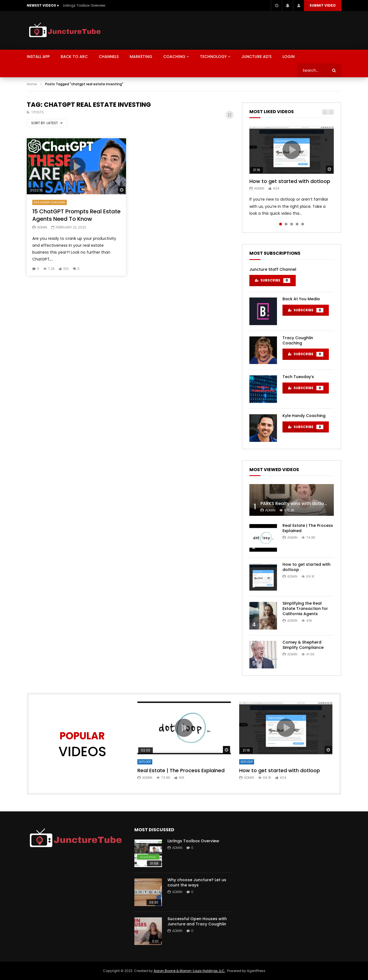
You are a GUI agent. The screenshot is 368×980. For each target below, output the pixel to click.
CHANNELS (109, 57)
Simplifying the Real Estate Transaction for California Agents (305, 609)
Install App (38, 57)
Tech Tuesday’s (298, 377)
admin (42, 227)
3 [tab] (292, 224)
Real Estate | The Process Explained (308, 528)
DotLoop (145, 762)
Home (32, 84)
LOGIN (289, 57)
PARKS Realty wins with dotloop (295, 504)
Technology (213, 57)
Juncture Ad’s (256, 57)
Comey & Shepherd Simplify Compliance (303, 645)
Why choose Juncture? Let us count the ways (197, 882)
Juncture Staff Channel (273, 269)
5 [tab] (303, 224)
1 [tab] (281, 224)
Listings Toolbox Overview (84, 5)
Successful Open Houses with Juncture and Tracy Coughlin (197, 921)
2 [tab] (286, 224)
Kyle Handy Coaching (50, 202)
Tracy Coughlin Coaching (298, 340)
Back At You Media (301, 299)
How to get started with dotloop (290, 181)
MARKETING (141, 57)
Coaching (174, 57)
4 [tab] (297, 224)
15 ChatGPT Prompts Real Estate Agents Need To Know (76, 215)
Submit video (323, 5)
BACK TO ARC (74, 57)
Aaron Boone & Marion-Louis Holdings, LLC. (190, 971)
